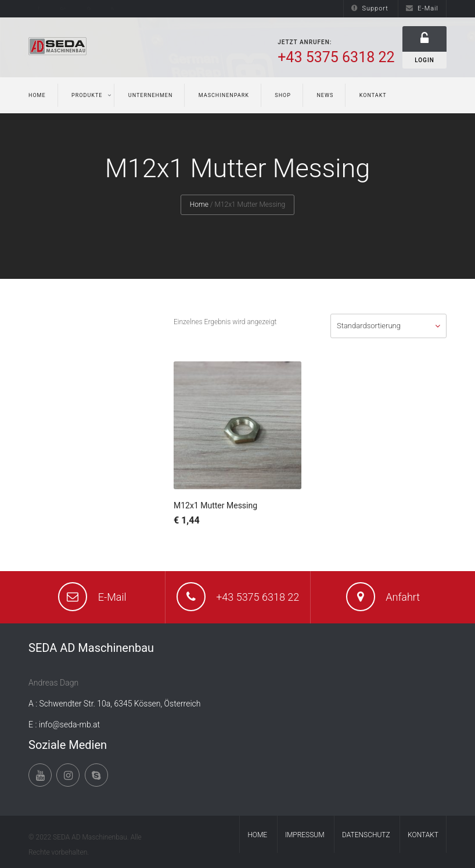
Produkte (87, 95)
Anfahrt (403, 597)
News (325, 95)
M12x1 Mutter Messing (215, 505)
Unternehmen (151, 95)
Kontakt (373, 95)
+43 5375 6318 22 (258, 597)
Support (370, 8)
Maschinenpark (224, 95)
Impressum (305, 835)
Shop (283, 95)
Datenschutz (366, 835)
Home (37, 95)
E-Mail (422, 8)
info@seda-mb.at (69, 724)
